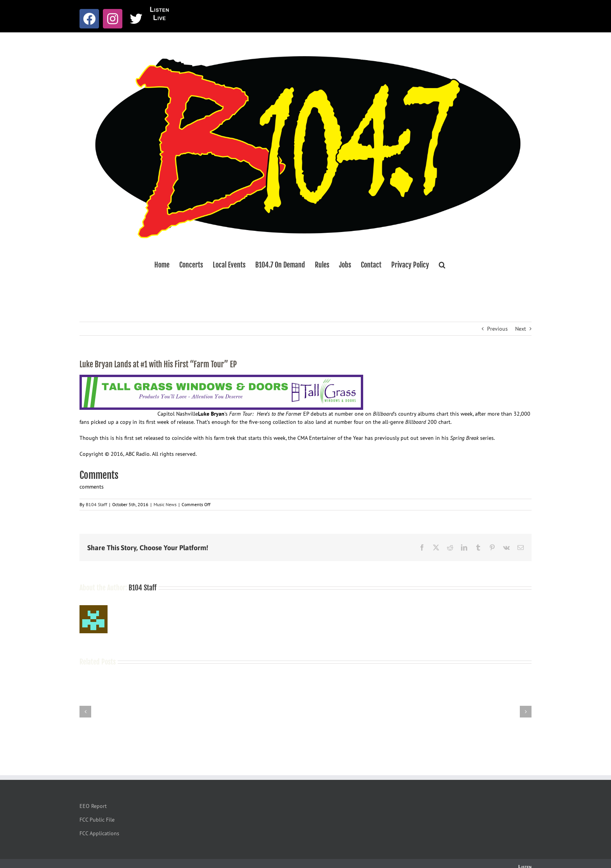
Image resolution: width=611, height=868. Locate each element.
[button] (442, 265)
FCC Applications (99, 833)
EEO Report (93, 806)
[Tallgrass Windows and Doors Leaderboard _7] (221, 379)
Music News (165, 504)
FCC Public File (97, 820)
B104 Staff (96, 504)
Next (521, 329)
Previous (497, 329)
